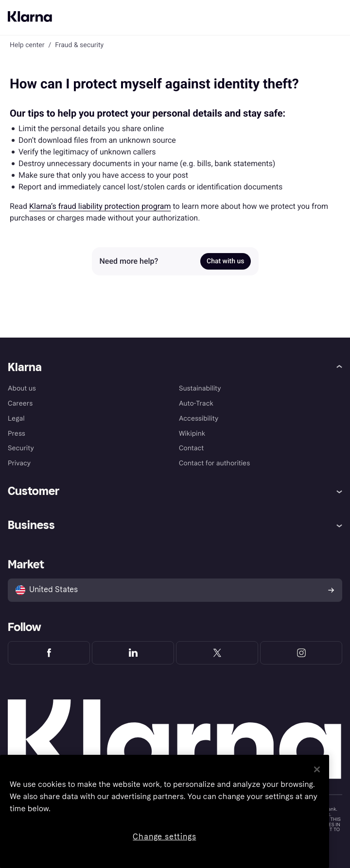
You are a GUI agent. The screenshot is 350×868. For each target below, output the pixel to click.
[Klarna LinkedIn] (133, 653)
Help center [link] (27, 45)
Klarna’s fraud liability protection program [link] (100, 206)
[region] (165, 811)
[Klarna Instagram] (301, 653)
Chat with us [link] (225, 261)
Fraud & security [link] (79, 45)
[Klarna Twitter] (217, 653)
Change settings (164, 837)
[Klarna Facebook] (49, 653)
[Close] (317, 769)
